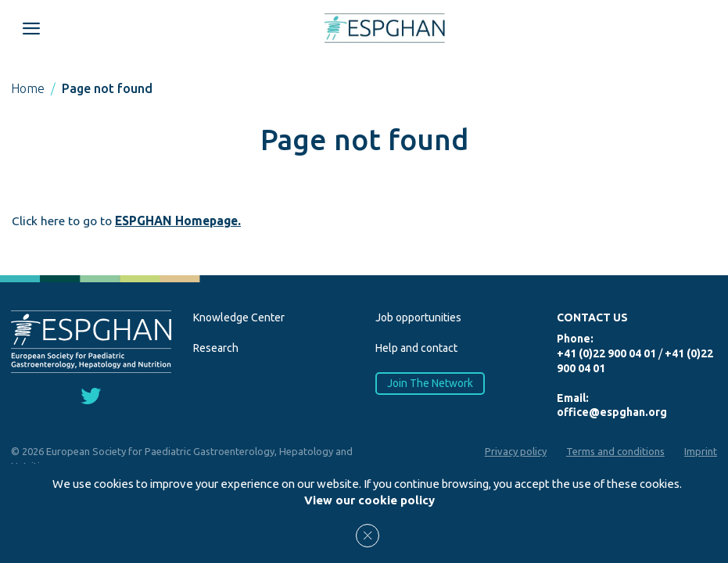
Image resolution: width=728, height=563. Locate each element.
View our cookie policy (369, 500)
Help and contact (416, 348)
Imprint (701, 451)
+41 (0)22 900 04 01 (606, 353)
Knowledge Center (239, 317)
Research (216, 348)
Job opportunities (418, 317)
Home (28, 88)
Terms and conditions (615, 451)
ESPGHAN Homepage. (178, 221)
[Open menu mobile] (31, 28)
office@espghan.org (612, 412)
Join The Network (429, 383)
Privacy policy (516, 451)
